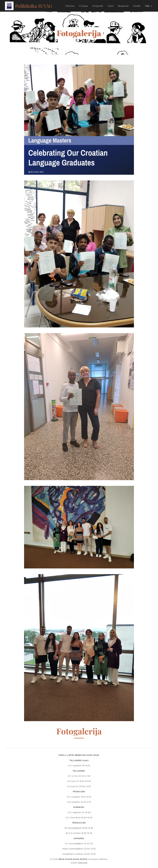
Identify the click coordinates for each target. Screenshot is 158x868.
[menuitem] (71, 6)
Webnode (83, 863)
